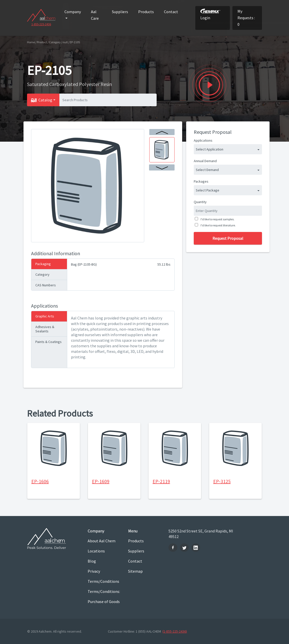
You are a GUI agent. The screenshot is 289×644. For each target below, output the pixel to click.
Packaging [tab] (43, 264)
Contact (171, 12)
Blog (92, 561)
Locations (96, 551)
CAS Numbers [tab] (46, 285)
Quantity (200, 202)
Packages (201, 181)
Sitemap (135, 571)
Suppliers (120, 12)
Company (73, 12)
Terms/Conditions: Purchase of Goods (104, 596)
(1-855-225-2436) (175, 631)
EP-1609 (101, 481)
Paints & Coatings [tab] (49, 342)
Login (210, 14)
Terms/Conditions (103, 581)
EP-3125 (222, 481)
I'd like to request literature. (218, 225)
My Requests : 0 (246, 18)
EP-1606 (40, 481)
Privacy (94, 571)
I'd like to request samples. (217, 219)
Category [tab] (42, 274)
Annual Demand (205, 161)
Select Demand (207, 170)
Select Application (210, 149)
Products (146, 12)
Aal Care (95, 15)
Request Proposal (228, 238)
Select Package (208, 190)
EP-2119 (161, 481)
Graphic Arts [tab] (45, 316)
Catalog (45, 100)
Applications (203, 140)
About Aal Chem (102, 541)
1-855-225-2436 (41, 24)
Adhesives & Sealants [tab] (45, 329)
